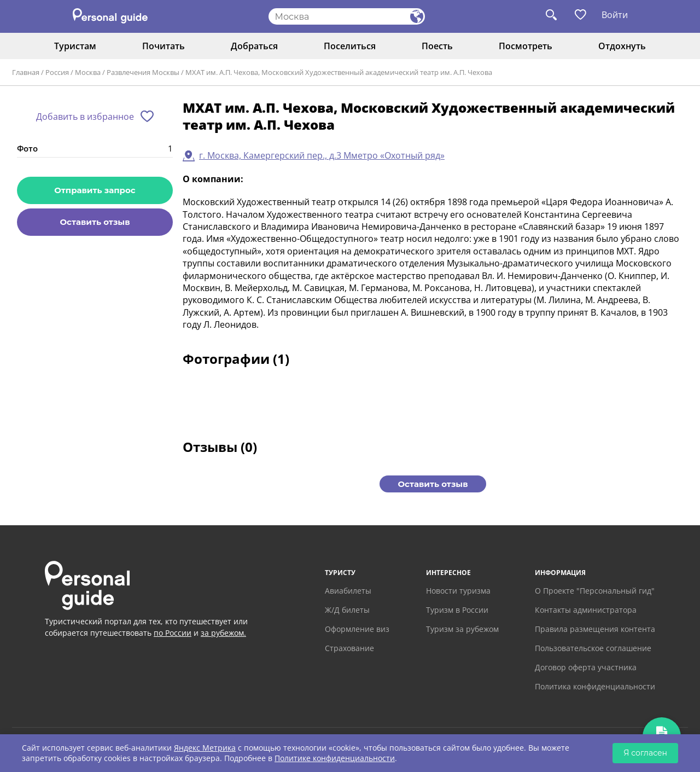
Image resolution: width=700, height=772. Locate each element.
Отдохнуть (622, 46)
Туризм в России (457, 610)
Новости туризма (458, 591)
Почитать (164, 46)
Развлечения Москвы (143, 72)
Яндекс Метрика (205, 748)
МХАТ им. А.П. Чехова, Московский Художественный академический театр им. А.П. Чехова (339, 72)
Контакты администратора (586, 610)
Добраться (254, 46)
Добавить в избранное (85, 117)
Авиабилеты (348, 591)
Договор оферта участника (586, 667)
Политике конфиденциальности (335, 758)
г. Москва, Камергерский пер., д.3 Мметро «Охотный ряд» (322, 155)
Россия (57, 72)
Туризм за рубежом (462, 629)
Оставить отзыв (95, 222)
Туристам (75, 46)
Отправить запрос (95, 190)
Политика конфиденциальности (595, 686)
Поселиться (350, 46)
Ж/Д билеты (347, 610)
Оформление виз (357, 629)
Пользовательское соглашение (593, 648)
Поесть (437, 46)
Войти (615, 15)
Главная (26, 72)
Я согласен (645, 753)
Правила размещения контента (595, 629)
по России (173, 633)
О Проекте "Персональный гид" (595, 591)
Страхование (349, 648)
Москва (88, 72)
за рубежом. (223, 633)
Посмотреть (526, 46)
